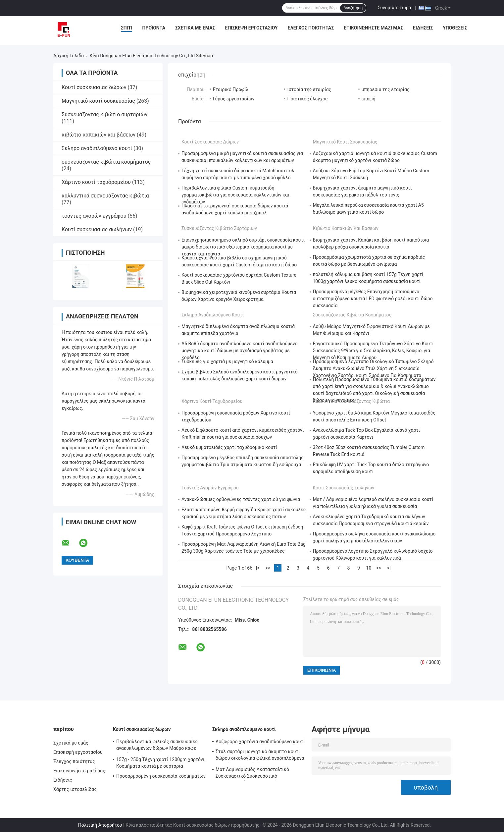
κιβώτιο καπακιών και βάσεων (99, 135)
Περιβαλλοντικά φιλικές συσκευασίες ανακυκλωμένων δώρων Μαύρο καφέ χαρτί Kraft (157, 746)
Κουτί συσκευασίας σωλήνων (97, 229)
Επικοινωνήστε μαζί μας (373, 28)
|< (258, 568)
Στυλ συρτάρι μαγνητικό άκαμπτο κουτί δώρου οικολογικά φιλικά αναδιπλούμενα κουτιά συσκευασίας (260, 756)
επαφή (369, 99)
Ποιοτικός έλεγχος (307, 99)
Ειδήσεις (423, 28)
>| (389, 568)
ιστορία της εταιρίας (309, 89)
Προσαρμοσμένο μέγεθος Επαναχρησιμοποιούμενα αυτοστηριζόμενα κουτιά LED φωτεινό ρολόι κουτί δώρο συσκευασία (373, 299)
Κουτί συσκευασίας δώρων (94, 87)
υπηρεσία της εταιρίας (386, 89)
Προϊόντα (154, 28)
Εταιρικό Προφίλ (231, 89)
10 (369, 568)
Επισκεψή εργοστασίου (252, 28)
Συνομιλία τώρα (394, 8)
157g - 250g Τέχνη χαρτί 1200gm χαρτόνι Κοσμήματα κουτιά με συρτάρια (160, 763)
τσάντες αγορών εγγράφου (94, 216)
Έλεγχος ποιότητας (311, 28)
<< (268, 568)
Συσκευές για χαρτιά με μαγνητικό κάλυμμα (227, 361)
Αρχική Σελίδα (69, 56)
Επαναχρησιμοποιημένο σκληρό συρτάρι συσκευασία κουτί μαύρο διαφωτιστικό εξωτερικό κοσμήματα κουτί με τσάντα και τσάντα (243, 247)
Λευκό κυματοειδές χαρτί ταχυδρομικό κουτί (229, 447)
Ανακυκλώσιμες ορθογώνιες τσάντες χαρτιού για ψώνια (241, 499)
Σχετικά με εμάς (195, 28)
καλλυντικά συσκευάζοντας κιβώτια (105, 196)
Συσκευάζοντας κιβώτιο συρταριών (104, 114)
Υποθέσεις (455, 28)
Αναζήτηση (353, 8)
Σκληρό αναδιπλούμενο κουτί (97, 148)
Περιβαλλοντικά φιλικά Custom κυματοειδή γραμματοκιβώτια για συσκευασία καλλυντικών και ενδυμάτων (235, 195)
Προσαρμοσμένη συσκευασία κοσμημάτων (161, 776)
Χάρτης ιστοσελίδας (75, 789)
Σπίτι (127, 28)
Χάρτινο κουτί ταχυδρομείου (96, 182)
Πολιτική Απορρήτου (100, 825)
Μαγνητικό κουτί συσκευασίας (98, 101)
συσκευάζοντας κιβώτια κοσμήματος (106, 162)
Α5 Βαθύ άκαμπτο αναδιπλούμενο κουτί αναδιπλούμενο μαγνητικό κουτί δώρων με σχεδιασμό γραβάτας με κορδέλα (239, 351)
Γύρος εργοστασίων (234, 99)
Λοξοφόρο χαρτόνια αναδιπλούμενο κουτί (260, 742)
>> (379, 568)
